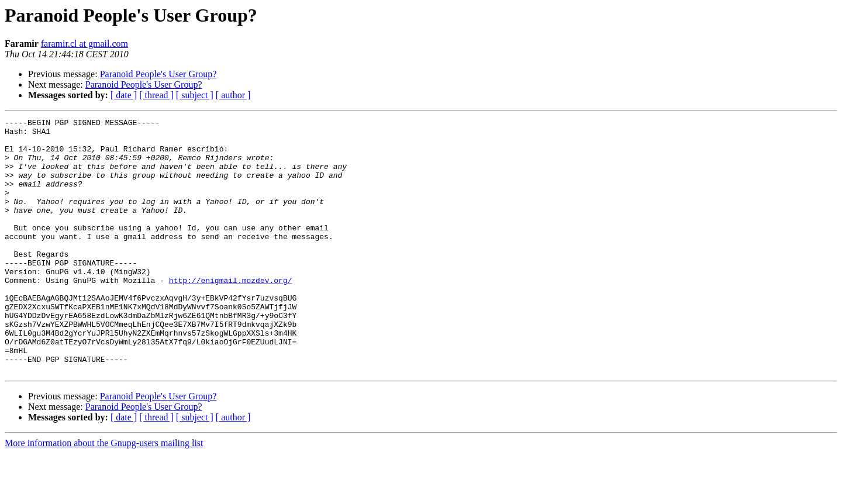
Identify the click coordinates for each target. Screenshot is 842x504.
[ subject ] (195, 95)
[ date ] (124, 95)
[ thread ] (156, 95)
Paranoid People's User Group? (158, 74)
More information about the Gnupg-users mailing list (104, 494)
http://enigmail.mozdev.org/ (231, 313)
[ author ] (233, 95)
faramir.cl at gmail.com (84, 44)
